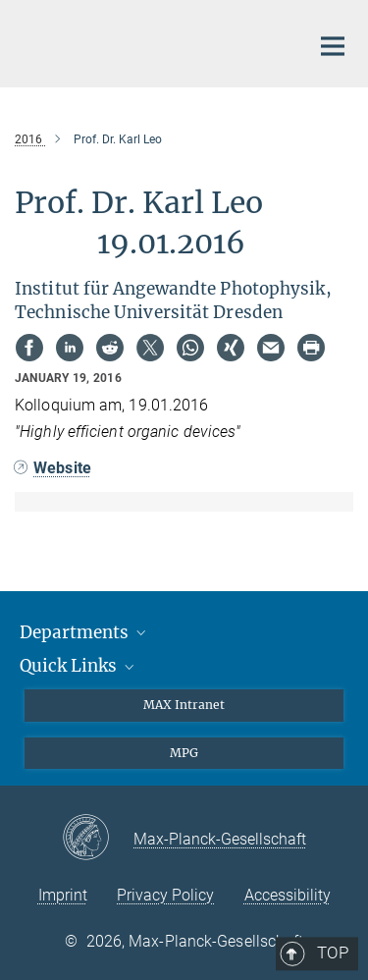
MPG (184, 753)
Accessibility (288, 895)
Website (62, 468)
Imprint (63, 895)
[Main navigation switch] (333, 46)
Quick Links (79, 666)
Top (326, 611)
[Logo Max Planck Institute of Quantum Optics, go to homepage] (147, 41)
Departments (84, 632)
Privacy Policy (165, 895)
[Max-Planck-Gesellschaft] (98, 839)
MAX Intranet (184, 705)
